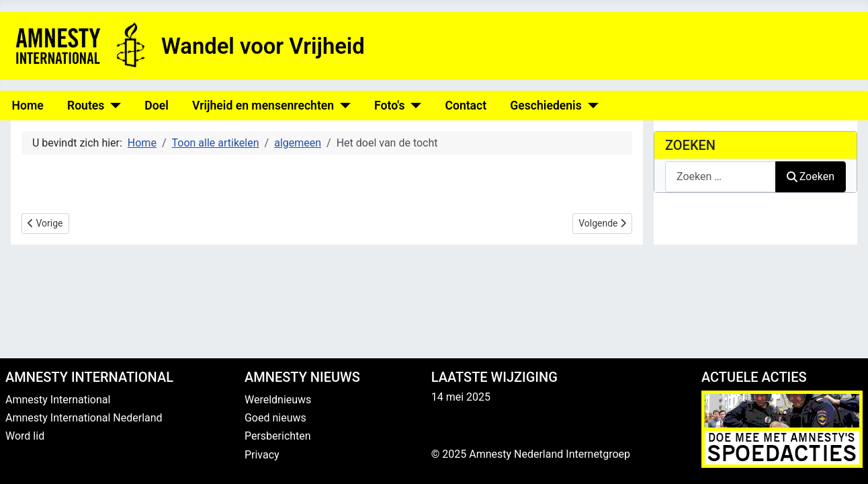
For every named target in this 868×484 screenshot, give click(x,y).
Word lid (25, 436)
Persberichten (278, 436)
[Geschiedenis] (590, 106)
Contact (466, 106)
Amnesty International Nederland (84, 418)
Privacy (262, 455)
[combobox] (721, 176)
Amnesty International (58, 400)
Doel (156, 106)
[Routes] (113, 106)
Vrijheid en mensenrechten (263, 106)
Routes (86, 106)
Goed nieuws (275, 418)
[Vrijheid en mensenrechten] (342, 106)
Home (28, 106)
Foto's (389, 106)
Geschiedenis (546, 106)
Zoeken (811, 176)
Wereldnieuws (278, 400)
